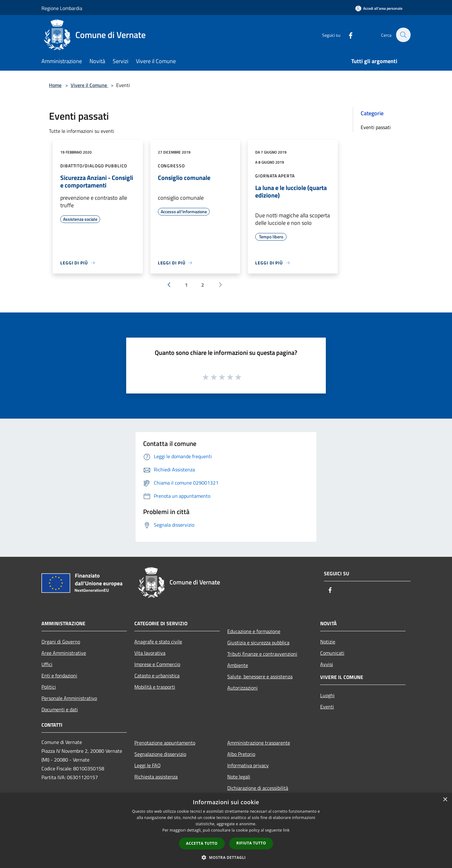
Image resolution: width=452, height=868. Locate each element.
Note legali (239, 777)
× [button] (445, 800)
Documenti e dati (60, 709)
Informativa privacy (248, 765)
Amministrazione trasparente (259, 743)
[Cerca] (403, 35)
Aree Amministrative (64, 653)
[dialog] (226, 830)
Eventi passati (376, 127)
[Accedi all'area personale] (379, 8)
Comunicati (332, 653)
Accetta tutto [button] (202, 843)
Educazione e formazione (254, 631)
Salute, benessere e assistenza (260, 676)
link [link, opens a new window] (286, 830)
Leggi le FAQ (148, 765)
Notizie (328, 642)
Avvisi (327, 664)
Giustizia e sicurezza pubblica (258, 643)
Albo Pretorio (241, 754)
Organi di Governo (61, 642)
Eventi (327, 707)
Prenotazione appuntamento (165, 743)
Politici (49, 687)
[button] (226, 857)
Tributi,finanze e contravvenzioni (262, 654)
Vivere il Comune (89, 85)
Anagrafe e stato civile (158, 642)
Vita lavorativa (150, 653)
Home (55, 85)
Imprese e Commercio (157, 664)
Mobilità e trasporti (155, 687)
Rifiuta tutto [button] (251, 843)
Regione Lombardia (62, 8)
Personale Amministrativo (69, 698)
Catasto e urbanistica (157, 675)
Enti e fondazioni (59, 675)
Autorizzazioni (242, 688)
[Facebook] (347, 35)
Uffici (47, 664)
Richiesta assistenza (156, 777)
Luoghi (327, 695)
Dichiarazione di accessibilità (258, 788)
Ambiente (238, 665)
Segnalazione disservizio (160, 754)
